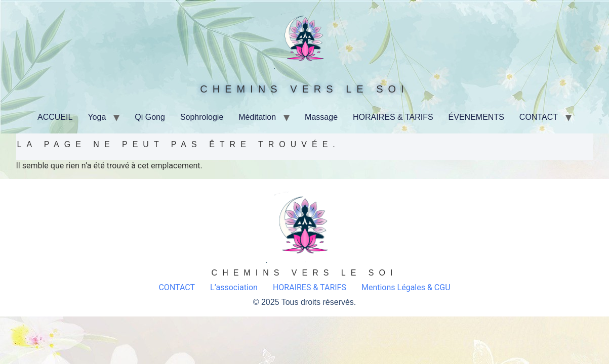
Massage (321, 117)
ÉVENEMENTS (476, 117)
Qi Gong (150, 117)
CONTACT (539, 117)
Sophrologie (202, 117)
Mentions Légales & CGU (406, 287)
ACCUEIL (55, 117)
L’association (234, 287)
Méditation (257, 117)
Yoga (97, 117)
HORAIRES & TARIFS (393, 117)
